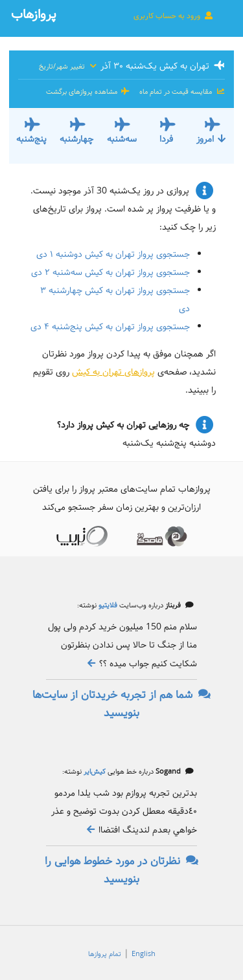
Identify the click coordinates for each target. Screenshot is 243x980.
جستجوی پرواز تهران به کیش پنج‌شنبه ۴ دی (110, 327)
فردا (166, 139)
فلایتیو (107, 605)
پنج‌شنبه (31, 139)
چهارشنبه (76, 139)
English (144, 954)
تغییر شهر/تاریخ (68, 67)
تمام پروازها (105, 954)
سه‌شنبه (122, 139)
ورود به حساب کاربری (174, 16)
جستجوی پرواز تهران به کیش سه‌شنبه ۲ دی (110, 272)
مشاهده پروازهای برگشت (88, 92)
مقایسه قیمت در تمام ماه (181, 92)
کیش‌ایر (94, 772)
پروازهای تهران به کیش (113, 372)
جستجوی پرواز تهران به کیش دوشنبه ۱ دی (113, 254)
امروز (212, 139)
